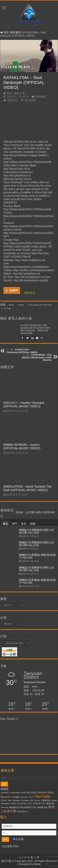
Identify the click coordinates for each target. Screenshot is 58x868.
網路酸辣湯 (42, 807)
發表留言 (13, 100)
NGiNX (4, 800)
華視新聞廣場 (26, 807)
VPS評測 (37, 804)
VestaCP (5, 793)
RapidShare (22, 812)
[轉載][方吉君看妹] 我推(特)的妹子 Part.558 (37, 581)
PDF (32, 800)
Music (22, 305)
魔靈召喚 (50, 804)
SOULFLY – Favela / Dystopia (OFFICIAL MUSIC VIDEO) (24, 404)
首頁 (5, 33)
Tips (10, 800)
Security (4, 807)
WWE (13, 804)
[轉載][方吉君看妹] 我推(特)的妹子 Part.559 (37, 556)
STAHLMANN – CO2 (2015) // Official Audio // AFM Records (37, 357)
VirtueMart (5, 804)
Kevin (37, 864)
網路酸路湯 (14, 807)
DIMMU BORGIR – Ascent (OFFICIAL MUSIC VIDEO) (22, 446)
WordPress (22, 804)
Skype (54, 800)
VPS (30, 804)
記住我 (18, 839)
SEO (34, 807)
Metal (12, 305)
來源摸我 (12, 290)
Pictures (24, 797)
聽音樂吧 (16, 33)
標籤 (33, 524)
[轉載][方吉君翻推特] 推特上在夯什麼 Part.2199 (37, 544)
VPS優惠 (15, 797)
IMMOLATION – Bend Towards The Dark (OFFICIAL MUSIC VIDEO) (28, 488)
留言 (24, 524)
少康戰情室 (46, 800)
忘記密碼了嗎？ (11, 846)
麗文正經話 (32, 793)
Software (16, 800)
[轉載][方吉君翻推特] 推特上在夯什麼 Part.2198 (37, 569)
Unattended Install (18, 793)
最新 (5, 524)
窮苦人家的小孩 (16, 93)
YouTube (7, 308)
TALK (31, 797)
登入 (34, 512)
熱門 (15, 524)
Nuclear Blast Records (40, 305)
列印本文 (30, 293)
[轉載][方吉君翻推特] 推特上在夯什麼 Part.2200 (37, 531)
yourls (37, 800)
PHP (44, 804)
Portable (25, 800)
